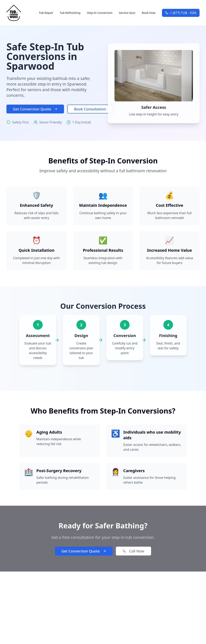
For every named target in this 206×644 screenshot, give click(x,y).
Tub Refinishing (70, 13)
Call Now (133, 551)
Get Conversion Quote (35, 109)
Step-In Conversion (100, 13)
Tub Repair (46, 13)
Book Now (149, 13)
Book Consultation (90, 109)
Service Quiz (127, 13)
